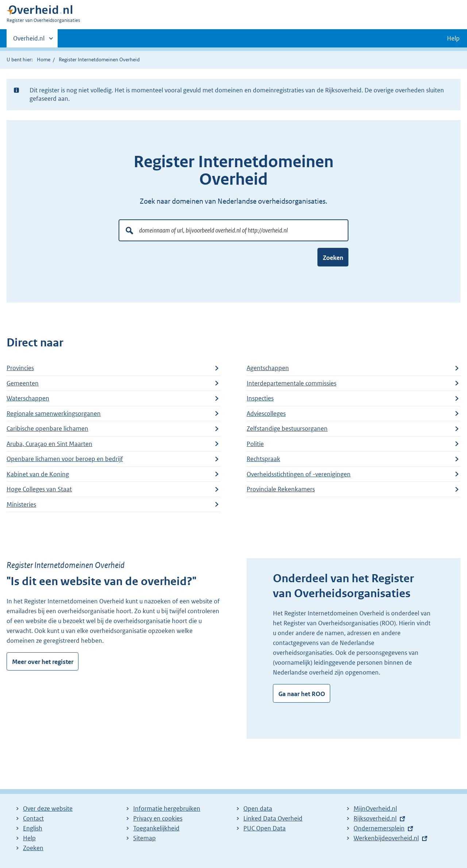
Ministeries (21, 504)
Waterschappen (28, 398)
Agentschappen (268, 368)
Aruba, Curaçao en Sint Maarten (49, 444)
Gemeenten (23, 383)
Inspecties (260, 398)
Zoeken (333, 258)
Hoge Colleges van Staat (39, 489)
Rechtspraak (263, 459)
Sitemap (144, 838)
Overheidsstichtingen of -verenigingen (299, 474)
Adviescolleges (266, 414)
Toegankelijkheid (156, 828)
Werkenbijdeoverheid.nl (386, 838)
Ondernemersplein (379, 828)
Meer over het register (43, 662)
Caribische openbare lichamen (47, 429)
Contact (33, 818)
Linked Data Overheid (273, 818)
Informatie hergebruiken (167, 809)
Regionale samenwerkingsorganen (54, 414)
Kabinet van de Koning (38, 474)
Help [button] (453, 38)
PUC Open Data (265, 828)
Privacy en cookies (158, 818)
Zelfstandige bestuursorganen (287, 429)
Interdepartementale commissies (292, 383)
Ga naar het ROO (302, 694)
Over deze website (48, 809)
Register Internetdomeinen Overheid (99, 59)
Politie (255, 444)
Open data (258, 809)
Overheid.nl (29, 41)
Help (29, 838)
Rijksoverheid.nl (375, 818)
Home (44, 59)
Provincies (20, 368)
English (33, 828)
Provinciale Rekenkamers (281, 489)
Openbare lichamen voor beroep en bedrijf (65, 459)
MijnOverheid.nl (375, 809)
